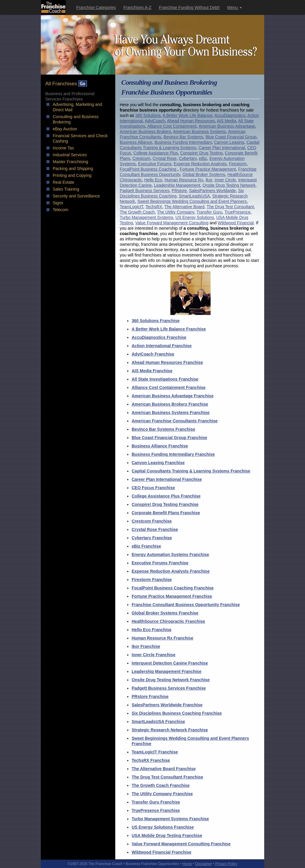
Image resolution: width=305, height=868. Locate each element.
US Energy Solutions (195, 217)
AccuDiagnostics (230, 115)
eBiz (203, 158)
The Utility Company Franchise (162, 794)
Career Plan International (222, 148)
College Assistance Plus (156, 153)
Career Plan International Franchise (167, 479)
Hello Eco (153, 180)
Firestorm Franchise (152, 580)
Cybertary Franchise (152, 538)
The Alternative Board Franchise (164, 769)
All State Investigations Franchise (165, 379)
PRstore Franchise (150, 696)
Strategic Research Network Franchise (170, 730)
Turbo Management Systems (146, 217)
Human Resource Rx (184, 180)
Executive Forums (155, 164)
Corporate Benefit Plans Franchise (166, 513)
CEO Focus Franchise (153, 488)
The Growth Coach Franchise (161, 785)
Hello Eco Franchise (152, 630)
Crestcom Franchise (152, 521)
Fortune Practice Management (208, 169)
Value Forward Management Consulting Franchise (181, 844)
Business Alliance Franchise (160, 446)
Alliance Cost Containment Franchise (169, 387)
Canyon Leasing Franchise (158, 463)
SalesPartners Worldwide (213, 191)
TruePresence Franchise (156, 810)
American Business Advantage (227, 126)
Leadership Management (177, 185)
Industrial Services (70, 155)
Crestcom (141, 158)
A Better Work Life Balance (187, 115)
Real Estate (63, 182)
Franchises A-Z (137, 7)
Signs (58, 203)
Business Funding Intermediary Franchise (173, 454)
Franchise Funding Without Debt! (189, 7)
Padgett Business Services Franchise (169, 688)
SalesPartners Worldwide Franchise (167, 705)
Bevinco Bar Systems (183, 137)
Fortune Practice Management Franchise (172, 596)
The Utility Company (176, 212)
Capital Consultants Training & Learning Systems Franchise (191, 471)
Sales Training (66, 189)
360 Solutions (148, 115)
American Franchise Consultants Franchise (175, 421)
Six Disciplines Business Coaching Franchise (177, 713)
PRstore (179, 191)
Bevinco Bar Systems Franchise (163, 429)
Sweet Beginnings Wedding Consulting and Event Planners (192, 201)
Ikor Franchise (146, 646)
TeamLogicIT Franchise (155, 752)
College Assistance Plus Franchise (166, 496)
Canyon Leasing (229, 142)
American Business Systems (199, 132)
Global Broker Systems (204, 174)
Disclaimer (203, 864)
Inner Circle (225, 180)
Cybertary (188, 158)
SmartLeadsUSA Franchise (158, 722)
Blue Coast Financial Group (231, 137)
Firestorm (238, 164)
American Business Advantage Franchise (173, 396)
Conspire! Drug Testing (201, 153)
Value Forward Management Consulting (172, 223)
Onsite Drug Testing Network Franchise (171, 680)
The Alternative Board (185, 207)
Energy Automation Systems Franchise (170, 555)
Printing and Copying (72, 175)
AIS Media (227, 121)
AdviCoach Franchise (153, 354)
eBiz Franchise (146, 546)
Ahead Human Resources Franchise (167, 362)
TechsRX (154, 207)
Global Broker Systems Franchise (165, 613)
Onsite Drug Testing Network (229, 185)
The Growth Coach (137, 212)
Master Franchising (70, 162)
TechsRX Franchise (151, 760)
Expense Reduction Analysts (200, 164)
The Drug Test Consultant (230, 207)
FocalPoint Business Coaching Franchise (173, 588)
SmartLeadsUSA (194, 196)
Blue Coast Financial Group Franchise (169, 438)
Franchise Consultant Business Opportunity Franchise (186, 605)
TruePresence (238, 212)
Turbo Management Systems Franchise (170, 819)
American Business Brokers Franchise (170, 404)
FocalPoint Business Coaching (149, 169)
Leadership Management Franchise (166, 671)
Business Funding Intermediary (183, 142)
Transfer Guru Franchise (156, 802)
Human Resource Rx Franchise (162, 638)
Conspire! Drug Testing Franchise (165, 504)
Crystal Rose (165, 158)
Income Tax (63, 148)
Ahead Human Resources (191, 121)
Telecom (60, 210)
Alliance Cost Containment (172, 126)
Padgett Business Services (145, 191)
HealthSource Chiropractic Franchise (168, 621)
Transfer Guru (210, 212)
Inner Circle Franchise (154, 655)
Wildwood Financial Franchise (162, 852)
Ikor (209, 180)
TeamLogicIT (132, 207)
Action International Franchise (162, 346)
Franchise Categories (96, 7)
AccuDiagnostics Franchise (159, 337)
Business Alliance (136, 142)
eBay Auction (65, 129)
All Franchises (66, 84)
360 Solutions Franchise (156, 321)
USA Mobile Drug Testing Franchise (167, 835)
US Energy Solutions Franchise (163, 827)
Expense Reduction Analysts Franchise (171, 571)
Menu (235, 7)
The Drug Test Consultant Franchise (167, 777)
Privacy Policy (226, 864)
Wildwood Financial (236, 223)
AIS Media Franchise (152, 371)
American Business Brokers (145, 132)
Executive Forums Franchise (160, 563)
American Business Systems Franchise (171, 413)
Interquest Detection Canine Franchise (170, 663)
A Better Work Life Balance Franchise (169, 329)
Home (187, 864)
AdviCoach (155, 121)
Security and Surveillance (76, 196)
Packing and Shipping (73, 169)
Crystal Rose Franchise (155, 529)
